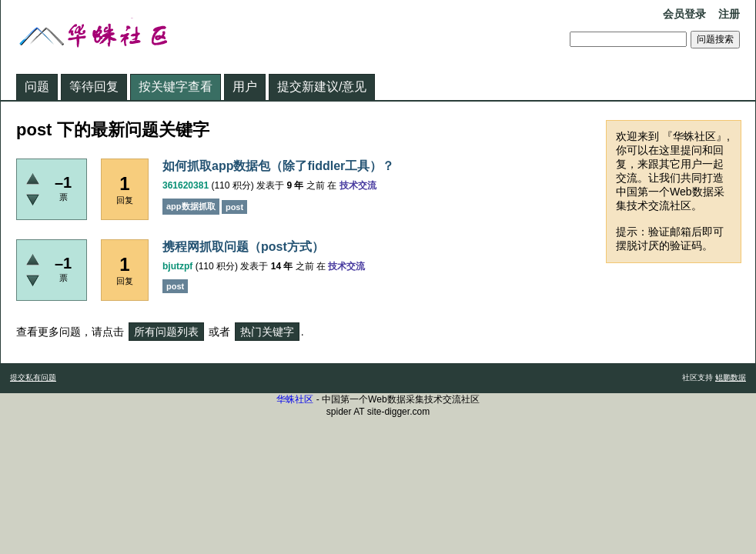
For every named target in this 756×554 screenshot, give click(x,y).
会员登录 (684, 14)
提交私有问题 (33, 377)
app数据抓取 (191, 206)
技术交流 (358, 185)
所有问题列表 (166, 332)
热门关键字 (267, 332)
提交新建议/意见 (322, 87)
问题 (37, 87)
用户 (245, 87)
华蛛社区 (295, 399)
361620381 (186, 185)
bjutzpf (177, 266)
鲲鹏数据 (731, 377)
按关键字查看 (176, 87)
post (234, 207)
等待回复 (94, 87)
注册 (729, 14)
